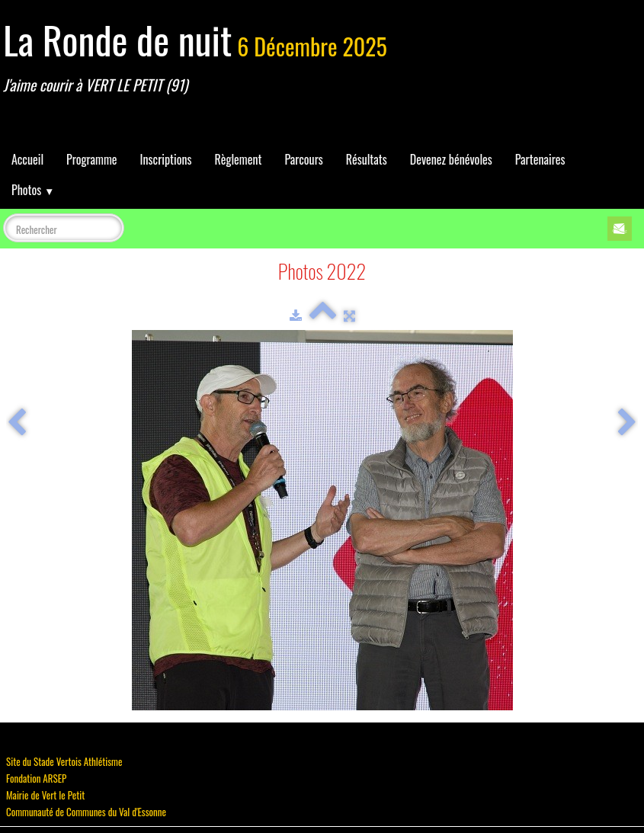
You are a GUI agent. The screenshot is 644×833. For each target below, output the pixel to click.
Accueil (27, 159)
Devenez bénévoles (451, 159)
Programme (92, 159)
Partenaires (540, 159)
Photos (33, 190)
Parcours (303, 159)
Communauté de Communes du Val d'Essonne (86, 812)
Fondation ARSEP (36, 778)
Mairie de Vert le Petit (45, 795)
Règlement (238, 159)
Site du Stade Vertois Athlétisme (64, 761)
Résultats (367, 159)
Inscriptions (166, 159)
